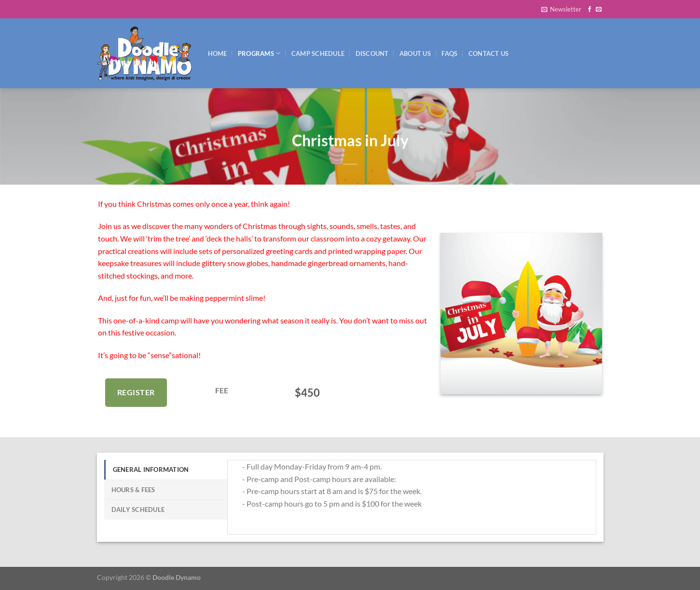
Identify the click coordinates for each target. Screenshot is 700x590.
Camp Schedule (318, 54)
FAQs (449, 54)
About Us (415, 54)
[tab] (166, 469)
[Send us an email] (599, 10)
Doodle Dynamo (177, 577)
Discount (372, 54)
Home (218, 54)
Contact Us (489, 54)
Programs (259, 53)
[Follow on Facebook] (590, 10)
